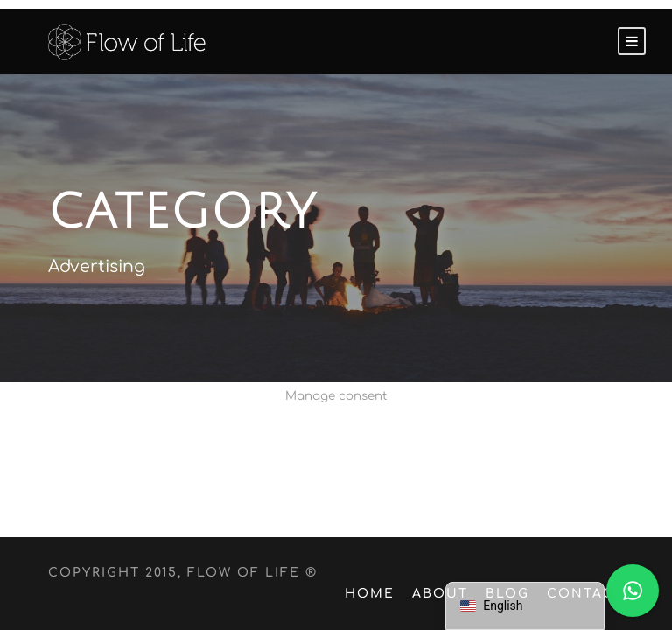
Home (381, 594)
